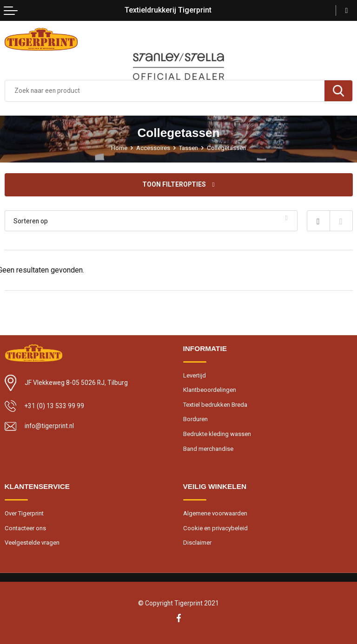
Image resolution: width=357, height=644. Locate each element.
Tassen (188, 148)
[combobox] (165, 91)
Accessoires (153, 148)
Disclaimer (197, 543)
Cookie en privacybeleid (215, 528)
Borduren (195, 419)
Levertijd (195, 375)
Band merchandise (208, 449)
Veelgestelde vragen (32, 543)
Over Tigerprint (24, 513)
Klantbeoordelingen (210, 390)
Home (119, 148)
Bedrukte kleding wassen (217, 434)
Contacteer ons (25, 528)
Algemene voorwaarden (215, 513)
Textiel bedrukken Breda (215, 405)
